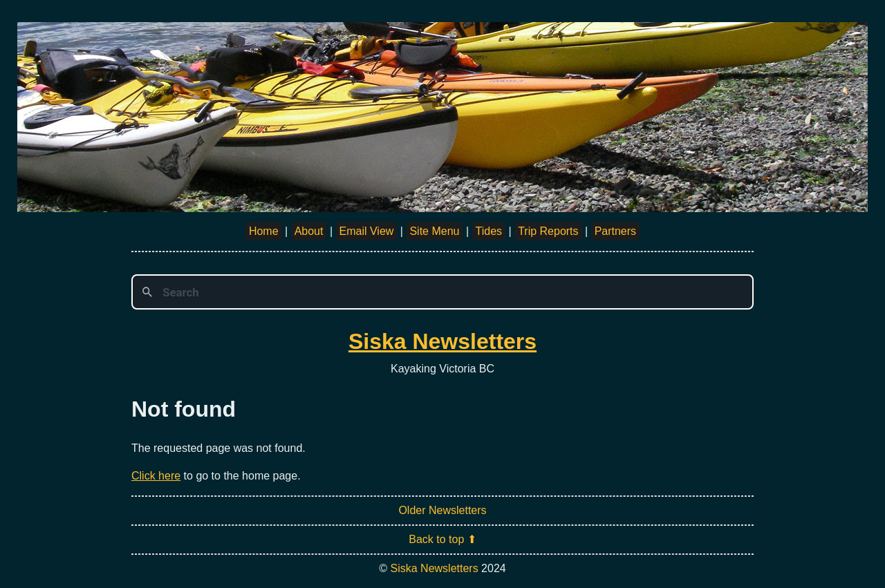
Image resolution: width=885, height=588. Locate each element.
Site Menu (434, 231)
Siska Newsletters (442, 341)
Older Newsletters (442, 510)
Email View (367, 231)
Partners (615, 231)
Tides (489, 231)
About (309, 231)
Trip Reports (548, 231)
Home (264, 231)
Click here (156, 476)
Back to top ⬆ (442, 539)
